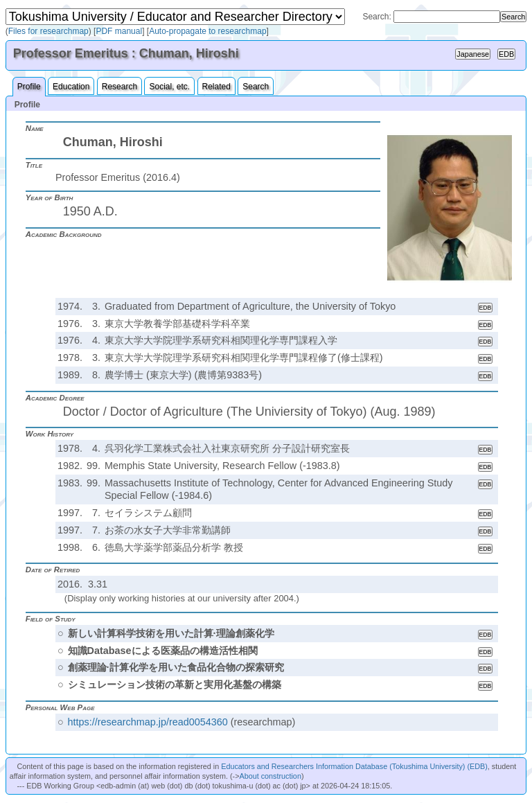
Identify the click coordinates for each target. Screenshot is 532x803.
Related (216, 87)
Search (256, 87)
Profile (29, 87)
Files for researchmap (48, 31)
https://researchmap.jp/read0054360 (148, 722)
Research (119, 87)
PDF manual (119, 31)
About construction (270, 776)
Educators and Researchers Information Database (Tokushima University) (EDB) (354, 766)
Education (71, 87)
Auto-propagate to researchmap (207, 31)
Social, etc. (169, 87)
